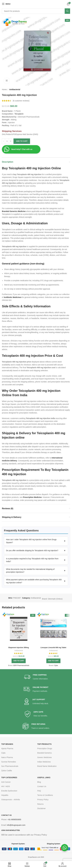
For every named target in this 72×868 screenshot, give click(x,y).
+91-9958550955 (14, 820)
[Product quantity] (7, 141)
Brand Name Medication (47, 766)
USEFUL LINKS (44, 778)
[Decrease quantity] (4, 141)
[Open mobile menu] (6, 4)
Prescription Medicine (32, 497)
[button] (36, 541)
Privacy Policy (43, 800)
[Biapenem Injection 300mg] (19, 629)
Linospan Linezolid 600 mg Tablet (53, 648)
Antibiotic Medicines (13, 297)
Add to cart (22, 141)
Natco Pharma (7, 757)
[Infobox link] (36, 677)
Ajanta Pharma (7, 748)
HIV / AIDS (6, 786)
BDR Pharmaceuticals (21, 665)
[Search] (36, 11)
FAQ (39, 791)
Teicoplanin (19, 114)
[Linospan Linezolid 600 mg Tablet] (53, 629)
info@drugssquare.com (16, 825)
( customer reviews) (21, 101)
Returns (40, 804)
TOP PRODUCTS (44, 744)
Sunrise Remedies (9, 762)
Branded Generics (45, 753)
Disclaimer (42, 808)
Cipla (56, 665)
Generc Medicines (45, 757)
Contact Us (42, 786)
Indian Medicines (44, 762)
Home (4, 89)
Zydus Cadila (7, 771)
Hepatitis (5, 795)
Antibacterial (15, 89)
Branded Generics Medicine (14, 211)
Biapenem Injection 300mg (19, 648)
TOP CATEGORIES (9, 778)
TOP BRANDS (7, 744)
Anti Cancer (6, 782)
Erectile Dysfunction (9, 791)
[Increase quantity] (11, 141)
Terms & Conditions (45, 795)
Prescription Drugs (45, 748)
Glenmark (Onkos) (55, 599)
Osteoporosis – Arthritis (11, 800)
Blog (39, 782)
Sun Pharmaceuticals (10, 766)
